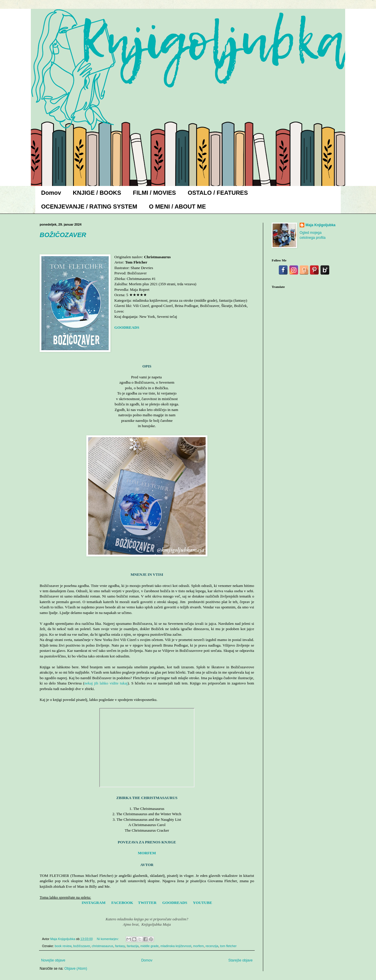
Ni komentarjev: (108, 939)
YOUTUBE (203, 903)
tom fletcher (228, 946)
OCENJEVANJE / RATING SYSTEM (89, 207)
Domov (51, 193)
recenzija (212, 946)
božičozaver (82, 946)
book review (63, 946)
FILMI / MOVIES (154, 193)
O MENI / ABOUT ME (177, 207)
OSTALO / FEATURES (218, 193)
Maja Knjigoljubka (320, 225)
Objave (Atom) (76, 969)
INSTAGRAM (94, 903)
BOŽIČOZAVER (63, 235)
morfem (198, 946)
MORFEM (147, 853)
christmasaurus (102, 946)
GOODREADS (127, 327)
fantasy (120, 946)
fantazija (132, 946)
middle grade (150, 946)
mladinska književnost (176, 946)
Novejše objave (53, 960)
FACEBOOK (122, 903)
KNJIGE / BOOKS (97, 193)
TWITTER (147, 903)
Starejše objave (240, 960)
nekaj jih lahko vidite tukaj (106, 683)
